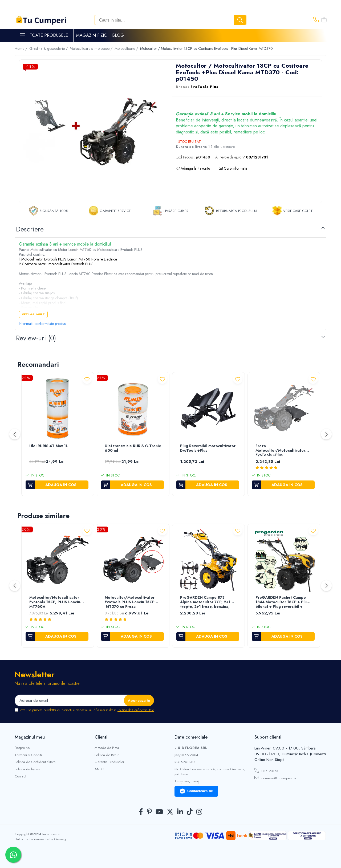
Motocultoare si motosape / (92, 48)
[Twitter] (170, 812)
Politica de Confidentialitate (136, 710)
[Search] (170, 20)
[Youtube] (159, 812)
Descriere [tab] (30, 229)
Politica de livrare (27, 769)
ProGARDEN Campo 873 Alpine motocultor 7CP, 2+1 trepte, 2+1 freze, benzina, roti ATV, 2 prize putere (205, 602)
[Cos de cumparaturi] (324, 20)
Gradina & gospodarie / (49, 48)
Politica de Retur (107, 755)
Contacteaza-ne (196, 791)
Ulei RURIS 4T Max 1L (49, 446)
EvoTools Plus (204, 87)
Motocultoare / (127, 48)
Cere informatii (233, 168)
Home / (21, 48)
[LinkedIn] (180, 812)
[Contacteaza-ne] (316, 20)
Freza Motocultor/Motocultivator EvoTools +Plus (280, 451)
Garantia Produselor (109, 762)
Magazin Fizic (92, 35)
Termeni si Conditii (29, 755)
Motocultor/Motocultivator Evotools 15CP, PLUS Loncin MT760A (55, 602)
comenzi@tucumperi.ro (275, 778)
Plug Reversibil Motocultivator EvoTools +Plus (208, 448)
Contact (20, 776)
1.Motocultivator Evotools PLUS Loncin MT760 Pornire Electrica (68, 259)
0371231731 (267, 771)
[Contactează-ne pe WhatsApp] (13, 855)
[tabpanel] (92, 132)
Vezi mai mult (33, 314)
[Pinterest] (149, 812)
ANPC (99, 769)
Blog (118, 35)
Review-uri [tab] (36, 338)
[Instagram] (199, 812)
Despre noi (23, 748)
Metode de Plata (107, 748)
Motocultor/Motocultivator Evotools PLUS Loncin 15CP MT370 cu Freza (130, 602)
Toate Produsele (44, 35)
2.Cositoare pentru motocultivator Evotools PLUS (56, 264)
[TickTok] (190, 812)
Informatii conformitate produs (42, 324)
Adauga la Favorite (193, 168)
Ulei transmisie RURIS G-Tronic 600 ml (133, 448)
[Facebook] (141, 812)
